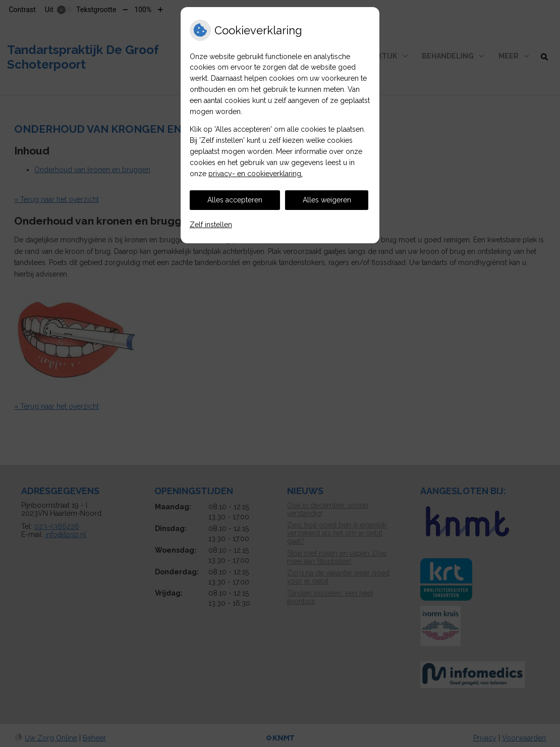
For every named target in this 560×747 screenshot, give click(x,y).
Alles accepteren (235, 200)
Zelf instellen (211, 225)
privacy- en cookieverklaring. (256, 174)
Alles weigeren (327, 200)
